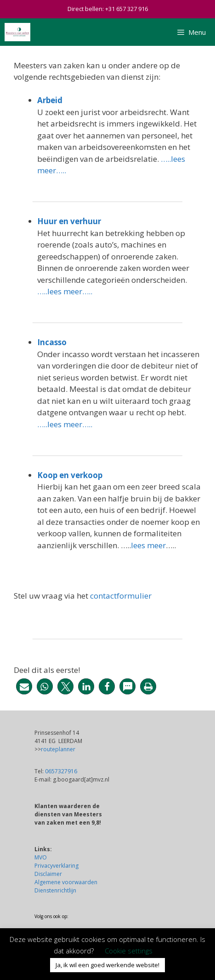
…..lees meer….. (65, 291)
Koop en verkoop (70, 475)
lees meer (148, 545)
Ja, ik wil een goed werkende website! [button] (107, 965)
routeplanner (58, 749)
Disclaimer (48, 874)
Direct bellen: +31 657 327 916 (108, 9)
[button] (24, 686)
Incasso (52, 342)
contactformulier (121, 596)
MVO (41, 857)
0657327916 (61, 771)
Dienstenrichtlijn (55, 890)
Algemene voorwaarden (66, 882)
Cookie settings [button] (129, 951)
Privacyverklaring (57, 866)
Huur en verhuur (69, 221)
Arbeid (50, 100)
